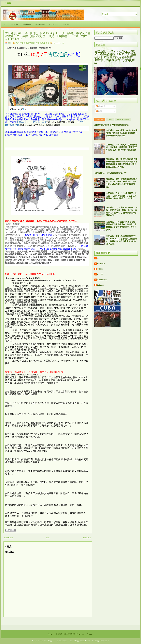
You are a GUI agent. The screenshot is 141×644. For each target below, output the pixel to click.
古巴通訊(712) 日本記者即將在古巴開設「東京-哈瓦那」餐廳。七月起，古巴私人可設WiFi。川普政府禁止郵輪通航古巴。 (122, 211)
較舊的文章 (87, 537)
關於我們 (15, 24)
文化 (26, 43)
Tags (110, 119)
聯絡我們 (66, 24)
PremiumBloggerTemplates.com (79, 641)
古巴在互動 (54, 24)
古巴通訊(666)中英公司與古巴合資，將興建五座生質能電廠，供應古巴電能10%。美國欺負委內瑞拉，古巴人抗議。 (122, 226)
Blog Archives (123, 119)
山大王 (100, 274)
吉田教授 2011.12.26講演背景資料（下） (111, 173)
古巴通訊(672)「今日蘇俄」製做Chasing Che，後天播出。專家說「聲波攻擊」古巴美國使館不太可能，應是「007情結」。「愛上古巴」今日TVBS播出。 (48, 36)
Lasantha (64, 641)
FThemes (43, 641)
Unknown (101, 264)
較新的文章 (9, 537)
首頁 (9, 3)
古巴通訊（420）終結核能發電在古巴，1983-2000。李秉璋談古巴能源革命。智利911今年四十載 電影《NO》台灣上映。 (122, 240)
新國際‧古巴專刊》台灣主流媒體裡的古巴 (111, 125)
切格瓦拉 (20, 43)
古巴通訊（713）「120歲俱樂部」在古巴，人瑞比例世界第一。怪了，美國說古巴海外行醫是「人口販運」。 (121, 196)
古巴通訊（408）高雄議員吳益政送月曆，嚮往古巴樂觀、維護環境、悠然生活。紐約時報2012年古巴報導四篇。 (122, 183)
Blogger (90, 634)
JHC (99, 258)
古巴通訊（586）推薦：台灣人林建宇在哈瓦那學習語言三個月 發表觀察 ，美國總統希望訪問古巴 (122, 133)
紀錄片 (42, 43)
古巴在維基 (40, 24)
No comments (59, 43)
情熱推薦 (27, 24)
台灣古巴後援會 (69, 634)
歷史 (47, 43)
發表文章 (101, 106)
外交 (37, 43)
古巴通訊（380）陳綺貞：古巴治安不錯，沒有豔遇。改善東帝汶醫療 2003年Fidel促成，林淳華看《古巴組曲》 (122, 147)
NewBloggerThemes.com (100, 641)
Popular (100, 119)
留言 (99, 111)
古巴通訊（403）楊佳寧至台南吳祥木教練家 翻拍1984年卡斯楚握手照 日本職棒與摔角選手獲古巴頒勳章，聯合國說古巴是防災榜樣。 (116, 57)
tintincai (100, 285)
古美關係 (31, 43)
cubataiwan (102, 280)
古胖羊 (100, 269)
